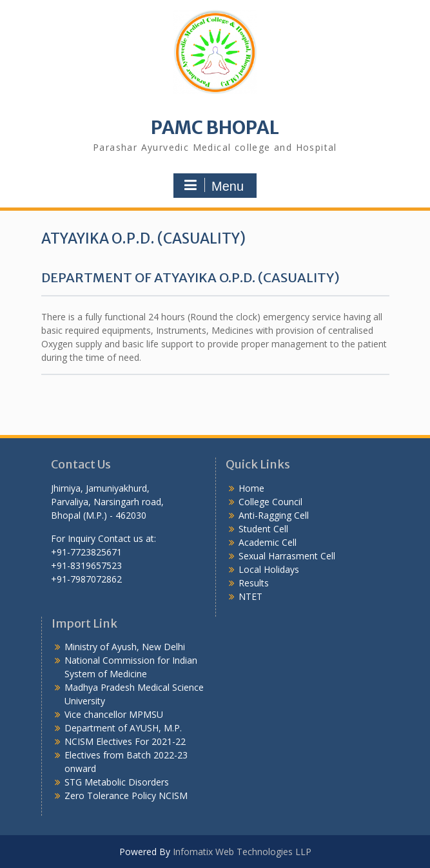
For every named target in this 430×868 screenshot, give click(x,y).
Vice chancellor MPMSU (114, 714)
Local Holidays (269, 569)
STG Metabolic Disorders (117, 782)
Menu (213, 186)
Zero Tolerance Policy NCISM (126, 796)
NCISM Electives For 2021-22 (125, 741)
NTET (250, 596)
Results (254, 583)
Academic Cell (268, 542)
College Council (270, 502)
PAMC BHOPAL (215, 128)
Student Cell (263, 529)
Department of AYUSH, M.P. (123, 728)
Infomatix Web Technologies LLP (242, 852)
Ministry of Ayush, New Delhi (125, 647)
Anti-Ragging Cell (274, 515)
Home (251, 488)
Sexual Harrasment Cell (287, 556)
